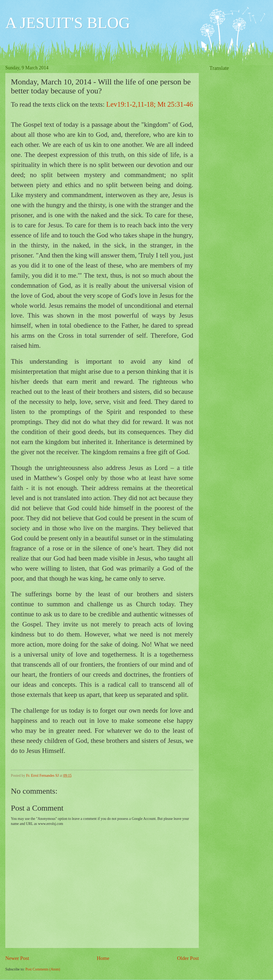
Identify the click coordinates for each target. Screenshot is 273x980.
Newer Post (17, 958)
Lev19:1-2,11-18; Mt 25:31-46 (150, 104)
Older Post (188, 958)
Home (103, 958)
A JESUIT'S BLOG (68, 23)
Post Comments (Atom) (43, 969)
